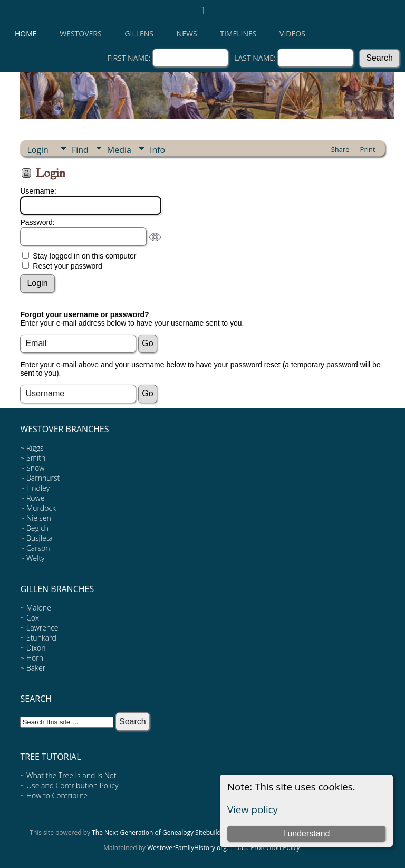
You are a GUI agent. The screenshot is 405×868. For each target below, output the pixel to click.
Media (119, 150)
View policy (253, 809)
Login (38, 150)
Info (157, 150)
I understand (306, 833)
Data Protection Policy (268, 848)
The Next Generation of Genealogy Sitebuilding (161, 832)
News (187, 34)
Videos (292, 34)
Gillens (139, 34)
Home (26, 34)
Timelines (238, 34)
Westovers (80, 34)
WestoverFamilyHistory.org (187, 848)
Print (368, 149)
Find (80, 150)
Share (340, 149)
